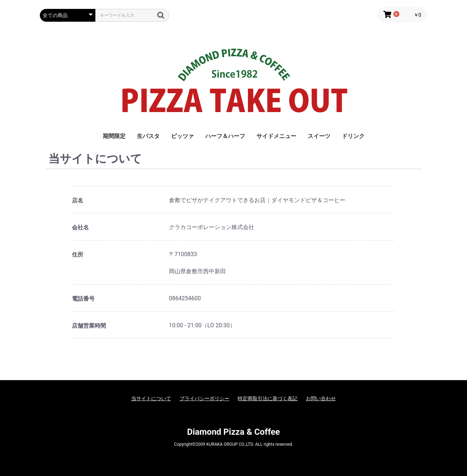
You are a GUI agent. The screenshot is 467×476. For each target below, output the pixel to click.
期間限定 (114, 136)
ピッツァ (182, 136)
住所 (78, 255)
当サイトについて (151, 398)
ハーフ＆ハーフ (225, 136)
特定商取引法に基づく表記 (267, 398)
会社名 (80, 228)
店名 (78, 200)
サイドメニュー (276, 136)
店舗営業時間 (89, 326)
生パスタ (148, 136)
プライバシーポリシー (205, 398)
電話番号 (83, 299)
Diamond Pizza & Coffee (233, 432)
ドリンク (353, 136)
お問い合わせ (321, 398)
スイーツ (319, 136)
